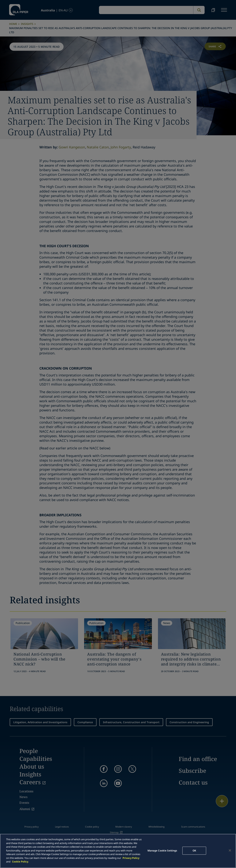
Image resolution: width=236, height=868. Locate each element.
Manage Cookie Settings (162, 851)
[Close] (230, 851)
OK (194, 851)
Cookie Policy (20, 862)
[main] (118, 851)
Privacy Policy (131, 858)
